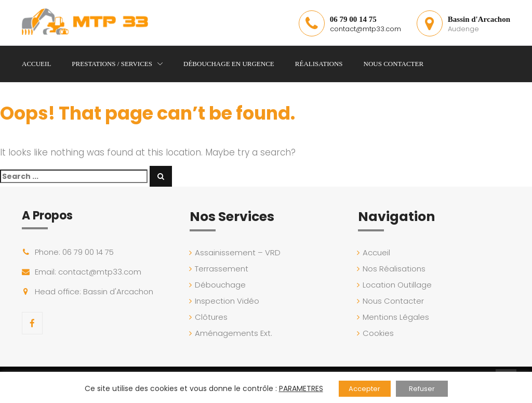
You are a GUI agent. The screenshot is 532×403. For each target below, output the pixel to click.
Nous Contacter (394, 64)
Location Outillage (399, 285)
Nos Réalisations (396, 269)
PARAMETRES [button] (301, 388)
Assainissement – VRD (239, 252)
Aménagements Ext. (235, 333)
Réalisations (319, 64)
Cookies (380, 333)
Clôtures (212, 317)
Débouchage (221, 285)
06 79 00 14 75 (353, 19)
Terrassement (223, 269)
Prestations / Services (112, 64)
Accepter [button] (364, 389)
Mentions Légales (397, 317)
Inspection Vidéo (228, 301)
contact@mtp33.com (365, 29)
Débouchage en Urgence (229, 64)
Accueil (36, 64)
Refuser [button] (422, 389)
